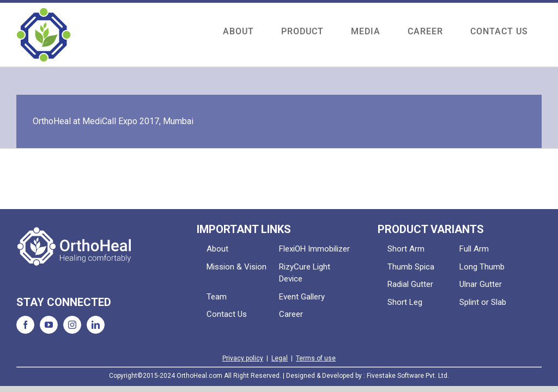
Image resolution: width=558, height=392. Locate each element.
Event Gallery (302, 297)
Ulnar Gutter (481, 284)
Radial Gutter (410, 284)
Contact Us (227, 314)
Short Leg (405, 302)
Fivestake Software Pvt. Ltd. (408, 376)
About (217, 249)
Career (291, 314)
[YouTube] (49, 325)
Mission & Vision (236, 267)
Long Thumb (482, 267)
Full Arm (474, 249)
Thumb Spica (411, 267)
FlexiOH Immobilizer (314, 249)
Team (217, 297)
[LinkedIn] (96, 325)
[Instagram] (72, 325)
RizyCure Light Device (305, 273)
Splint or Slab (483, 302)
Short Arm (406, 249)
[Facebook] (25, 325)
